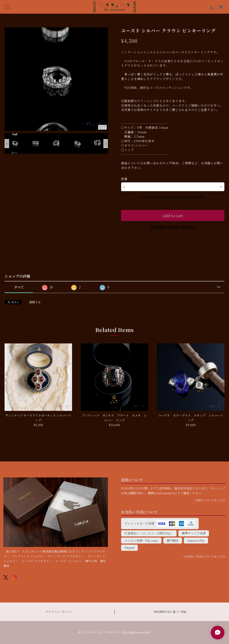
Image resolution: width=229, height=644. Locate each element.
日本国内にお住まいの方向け (173, 227)
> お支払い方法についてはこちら (204, 556)
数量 (124, 179)
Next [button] (106, 144)
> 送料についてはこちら (209, 500)
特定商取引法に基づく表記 (170, 612)
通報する (35, 302)
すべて (19, 287)
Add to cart (173, 215)
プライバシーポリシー (59, 612)
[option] (56, 79)
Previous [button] (7, 144)
